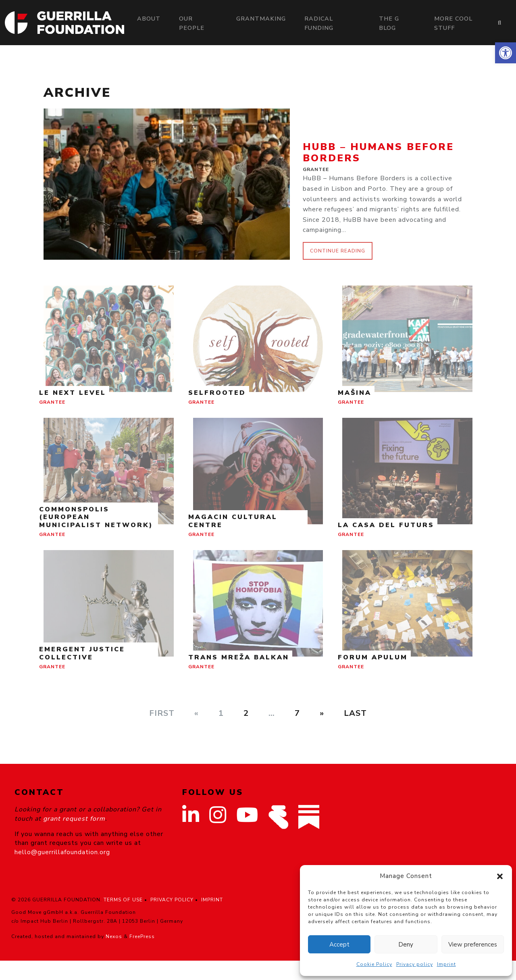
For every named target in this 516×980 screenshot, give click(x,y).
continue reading (338, 251)
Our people (192, 23)
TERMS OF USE (123, 900)
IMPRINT (212, 900)
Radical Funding (319, 23)
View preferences (473, 945)
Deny (406, 945)
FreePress (142, 936)
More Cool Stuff (453, 23)
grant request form (74, 819)
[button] (506, 53)
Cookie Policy (374, 964)
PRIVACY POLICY (172, 900)
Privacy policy (415, 964)
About (149, 19)
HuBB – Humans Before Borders (378, 153)
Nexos (114, 936)
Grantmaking (261, 19)
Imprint (446, 964)
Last (355, 713)
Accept (339, 945)
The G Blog (389, 23)
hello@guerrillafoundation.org (62, 852)
